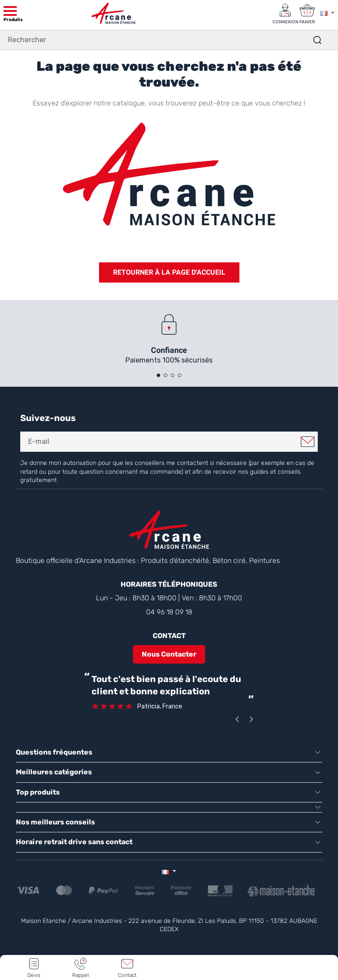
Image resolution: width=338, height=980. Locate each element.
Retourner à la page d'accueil (169, 272)
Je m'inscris (308, 442)
